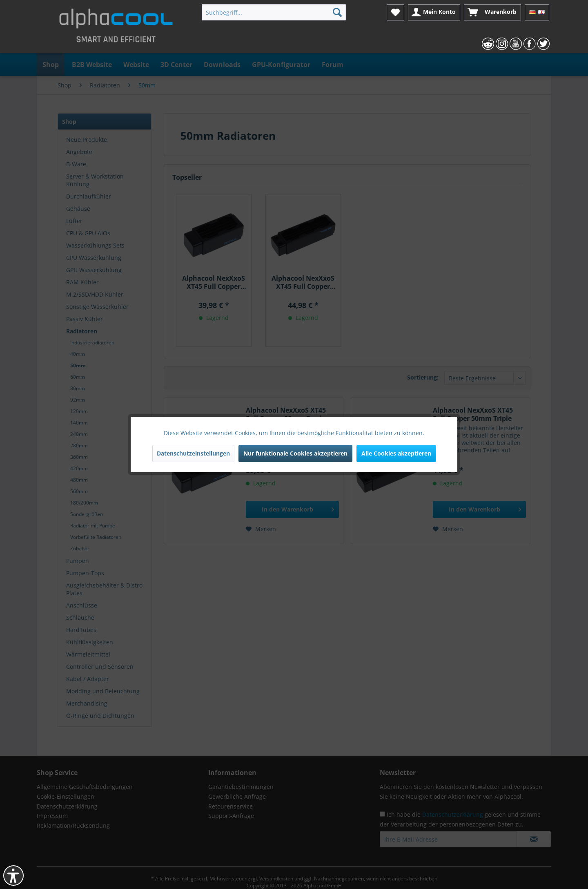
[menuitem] (274, 12)
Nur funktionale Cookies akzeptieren (295, 453)
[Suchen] (337, 12)
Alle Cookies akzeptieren (396, 453)
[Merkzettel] (395, 12)
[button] (13, 876)
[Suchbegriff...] (274, 12)
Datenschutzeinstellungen (193, 453)
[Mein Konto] (434, 12)
